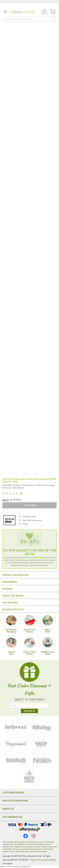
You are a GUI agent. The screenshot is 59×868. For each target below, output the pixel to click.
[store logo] (23, 12)
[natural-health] (16, 760)
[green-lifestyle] (42, 744)
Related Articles (13, 609)
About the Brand (13, 596)
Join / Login (44, 12)
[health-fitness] (42, 727)
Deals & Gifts (38, 557)
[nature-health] (42, 760)
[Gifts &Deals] (48, 620)
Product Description (15, 575)
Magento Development (39, 860)
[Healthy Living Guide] (48, 643)
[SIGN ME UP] (29, 711)
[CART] (53, 12)
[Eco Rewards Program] (30, 620)
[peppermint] (16, 744)
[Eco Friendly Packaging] (11, 620)
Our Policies (10, 603)
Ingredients (10, 582)
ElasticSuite (25, 867)
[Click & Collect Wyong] (30, 643)
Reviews (7, 589)
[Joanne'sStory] (11, 643)
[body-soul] (16, 727)
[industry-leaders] (30, 777)
